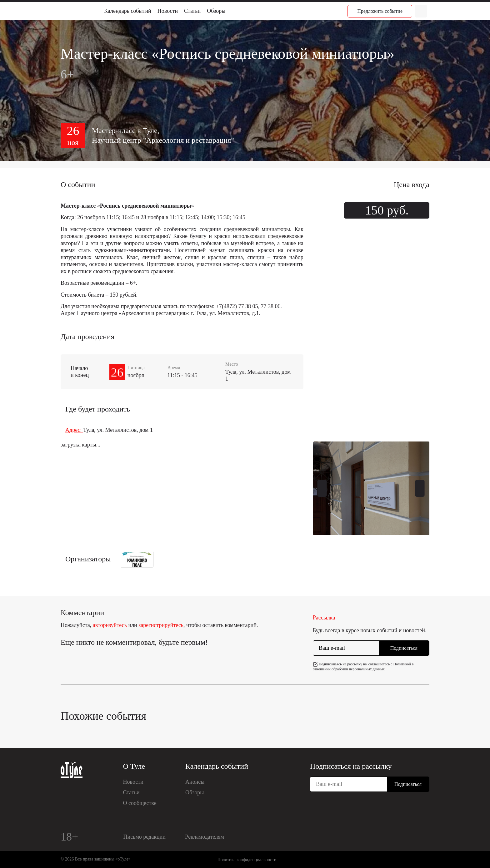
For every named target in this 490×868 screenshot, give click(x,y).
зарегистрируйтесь (161, 625)
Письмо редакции (145, 837)
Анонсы (195, 782)
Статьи (192, 11)
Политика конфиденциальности (247, 860)
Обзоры (216, 11)
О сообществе (140, 803)
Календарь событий (128, 11)
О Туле (134, 766)
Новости (168, 11)
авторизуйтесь (110, 625)
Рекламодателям (205, 837)
